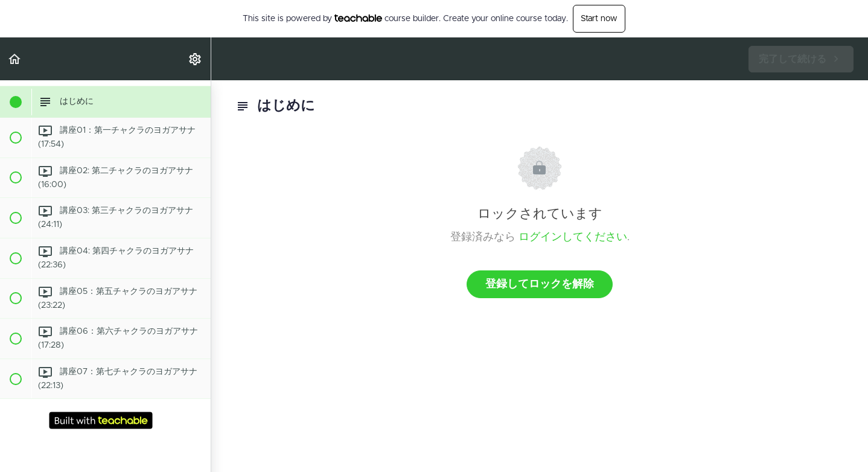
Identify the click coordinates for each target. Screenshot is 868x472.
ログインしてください (573, 237)
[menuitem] (196, 59)
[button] (15, 59)
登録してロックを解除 (540, 284)
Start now (599, 19)
